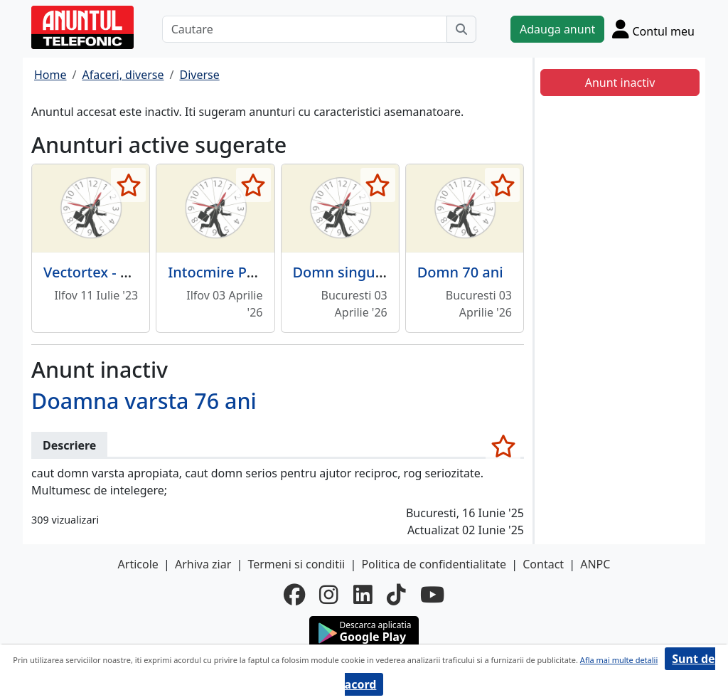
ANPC (595, 564)
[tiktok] (396, 595)
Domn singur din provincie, (385, 272)
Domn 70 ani (460, 272)
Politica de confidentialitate (434, 564)
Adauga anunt (557, 29)
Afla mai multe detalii (619, 660)
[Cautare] (305, 29)
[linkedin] (363, 595)
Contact (543, 564)
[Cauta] (461, 29)
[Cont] (653, 29)
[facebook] (294, 595)
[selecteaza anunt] (128, 185)
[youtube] (432, 595)
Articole (138, 564)
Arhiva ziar (203, 564)
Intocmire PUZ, (218, 272)
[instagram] (329, 595)
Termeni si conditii (296, 564)
